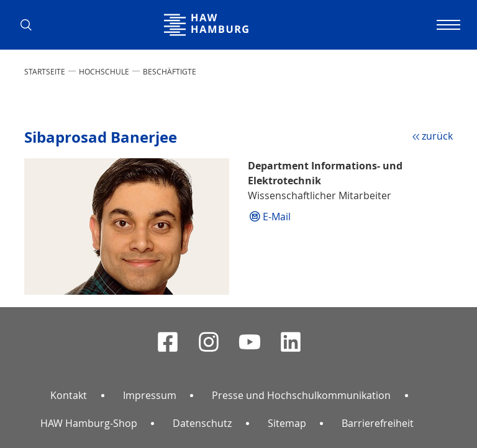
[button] (30, 25)
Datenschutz (202, 423)
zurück (437, 136)
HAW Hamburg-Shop (89, 423)
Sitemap (287, 423)
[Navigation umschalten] (447, 25)
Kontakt (69, 395)
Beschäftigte (170, 71)
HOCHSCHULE (104, 71)
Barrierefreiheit (378, 423)
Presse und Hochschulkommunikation (301, 395)
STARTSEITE (45, 71)
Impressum (150, 395)
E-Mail (277, 217)
